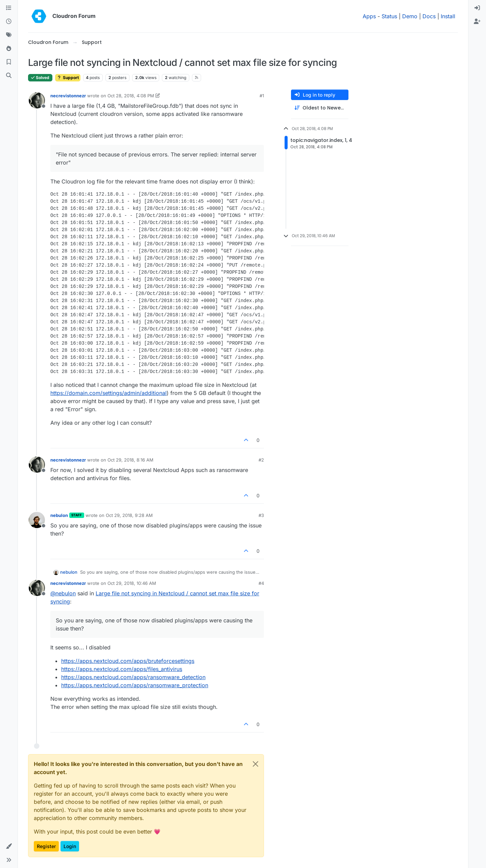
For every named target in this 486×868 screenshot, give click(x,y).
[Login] (477, 8)
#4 (261, 583)
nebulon (59, 515)
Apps (369, 16)
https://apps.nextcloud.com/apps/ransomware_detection (133, 677)
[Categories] (9, 8)
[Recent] (9, 22)
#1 (262, 96)
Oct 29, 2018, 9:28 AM (129, 515)
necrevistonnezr (68, 96)
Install (448, 16)
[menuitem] (477, 8)
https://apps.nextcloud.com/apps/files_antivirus (122, 669)
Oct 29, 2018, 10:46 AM (132, 583)
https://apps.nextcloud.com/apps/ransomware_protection (135, 685)
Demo (410, 16)
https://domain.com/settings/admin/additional (108, 393)
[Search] (9, 76)
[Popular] (9, 49)
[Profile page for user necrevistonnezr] (37, 100)
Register (46, 846)
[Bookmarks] (9, 62)
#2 (261, 460)
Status (389, 16)
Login (70, 846)
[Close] (256, 764)
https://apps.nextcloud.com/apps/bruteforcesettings (128, 661)
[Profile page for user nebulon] (37, 520)
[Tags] (9, 35)
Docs (429, 16)
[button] (9, 846)
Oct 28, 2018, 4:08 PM (131, 96)
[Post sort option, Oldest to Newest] (320, 108)
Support (68, 78)
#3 (261, 515)
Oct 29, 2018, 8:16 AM (130, 460)
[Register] (477, 22)
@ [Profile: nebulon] (63, 593)
